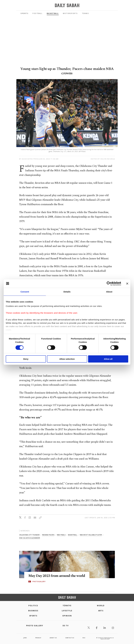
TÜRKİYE (67, 606)
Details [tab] (67, 292)
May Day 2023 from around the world (57, 576)
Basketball (53, 13)
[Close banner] (127, 283)
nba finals (61, 535)
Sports (24, 13)
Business (33, 611)
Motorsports (70, 13)
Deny (26, 359)
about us (53, 638)
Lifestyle (67, 611)
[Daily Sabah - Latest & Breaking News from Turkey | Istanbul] (67, 5)
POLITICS (33, 606)
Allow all (108, 359)
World (101, 606)
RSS (84, 638)
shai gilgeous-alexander (30, 538)
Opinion (67, 616)
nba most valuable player (91, 535)
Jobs (25, 638)
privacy (38, 638)
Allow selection (67, 359)
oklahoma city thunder (29, 535)
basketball (73, 535)
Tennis (85, 13)
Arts (101, 611)
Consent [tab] (25, 292)
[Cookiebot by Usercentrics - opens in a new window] (109, 283)
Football (37, 13)
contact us (70, 638)
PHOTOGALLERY (39, 582)
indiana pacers (48, 535)
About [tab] (109, 292)
